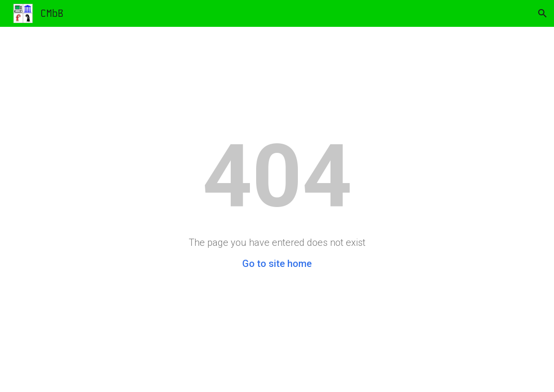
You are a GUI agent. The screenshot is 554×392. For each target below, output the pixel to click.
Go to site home (277, 264)
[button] (542, 13)
